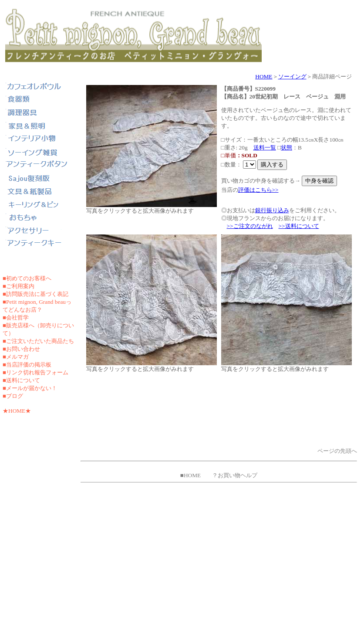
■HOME (190, 475)
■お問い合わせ (21, 349)
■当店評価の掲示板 (27, 365)
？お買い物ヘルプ (235, 475)
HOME (264, 76)
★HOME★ (17, 411)
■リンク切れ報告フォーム (35, 372)
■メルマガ (16, 357)
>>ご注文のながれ (250, 226)
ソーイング (292, 76)
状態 (286, 148)
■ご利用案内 (19, 286)
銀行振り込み (272, 210)
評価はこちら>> (258, 190)
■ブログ (13, 396)
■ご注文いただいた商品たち (38, 341)
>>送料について (299, 226)
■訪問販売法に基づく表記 (35, 294)
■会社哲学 (16, 317)
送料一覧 (265, 148)
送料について (23, 380)
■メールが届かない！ (30, 388)
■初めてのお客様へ (27, 278)
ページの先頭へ (337, 451)
